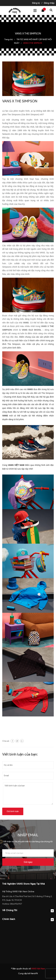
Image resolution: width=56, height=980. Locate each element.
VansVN (34, 973)
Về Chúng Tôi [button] (28, 911)
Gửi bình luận (13, 811)
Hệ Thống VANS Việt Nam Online (18, 892)
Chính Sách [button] (28, 919)
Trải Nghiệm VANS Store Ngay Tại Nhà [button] (24, 884)
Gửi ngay (28, 862)
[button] (28, 927)
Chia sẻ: (6, 741)
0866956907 (16, 904)
